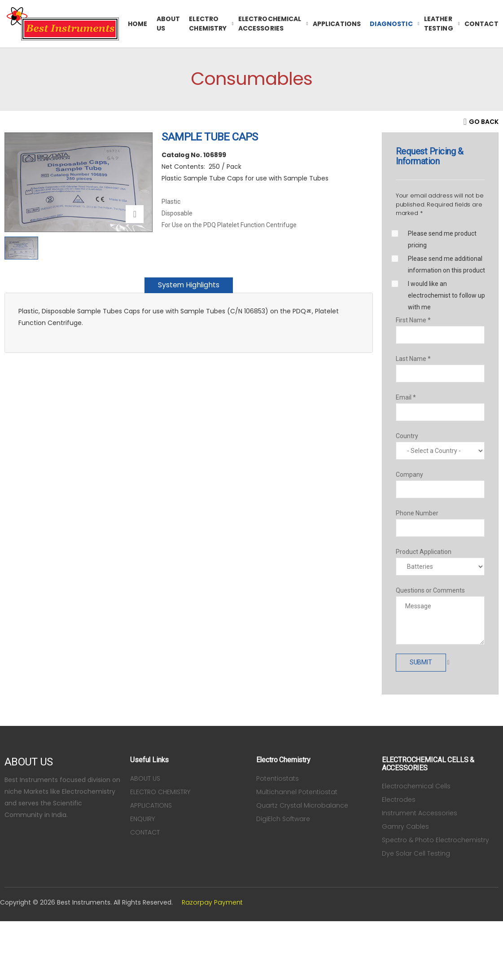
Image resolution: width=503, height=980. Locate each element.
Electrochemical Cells (416, 786)
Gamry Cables (405, 826)
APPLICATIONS (337, 24)
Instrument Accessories (420, 813)
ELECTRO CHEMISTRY (208, 24)
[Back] (481, 122)
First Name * (413, 320)
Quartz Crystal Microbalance (302, 805)
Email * (406, 397)
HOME (138, 24)
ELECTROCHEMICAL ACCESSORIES (270, 24)
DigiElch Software (283, 819)
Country (407, 436)
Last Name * (413, 359)
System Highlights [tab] (188, 285)
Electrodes (399, 800)
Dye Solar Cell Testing (416, 853)
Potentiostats (278, 778)
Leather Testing (439, 24)
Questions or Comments (430, 590)
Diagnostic (391, 24)
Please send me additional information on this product (446, 264)
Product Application (424, 552)
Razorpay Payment (212, 902)
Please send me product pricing (442, 239)
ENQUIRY (142, 819)
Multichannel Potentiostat (297, 792)
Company (409, 475)
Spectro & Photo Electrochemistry (435, 840)
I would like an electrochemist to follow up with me (446, 295)
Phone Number (417, 513)
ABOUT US (168, 24)
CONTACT (481, 24)
